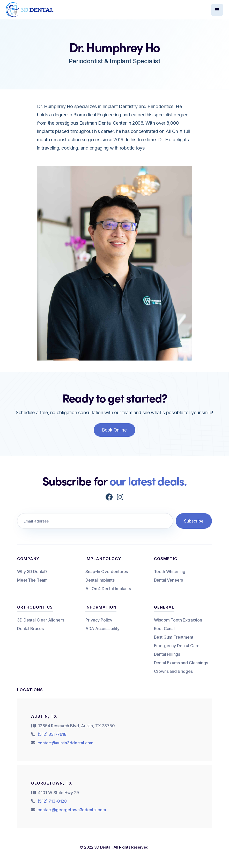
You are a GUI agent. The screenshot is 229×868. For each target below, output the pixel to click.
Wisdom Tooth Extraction (178, 620)
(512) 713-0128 (52, 801)
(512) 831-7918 (52, 734)
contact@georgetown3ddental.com (72, 810)
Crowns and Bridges (173, 671)
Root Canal (164, 629)
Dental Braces (30, 629)
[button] (217, 10)
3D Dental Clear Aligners (40, 620)
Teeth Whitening (170, 571)
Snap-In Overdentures (107, 571)
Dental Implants (100, 580)
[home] (30, 10)
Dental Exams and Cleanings (181, 663)
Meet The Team (32, 580)
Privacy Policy (99, 620)
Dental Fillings (167, 654)
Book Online (114, 430)
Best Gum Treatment (174, 637)
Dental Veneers (169, 580)
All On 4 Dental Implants (108, 589)
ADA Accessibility (102, 629)
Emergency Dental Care (177, 646)
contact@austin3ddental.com (65, 743)
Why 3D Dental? (32, 571)
